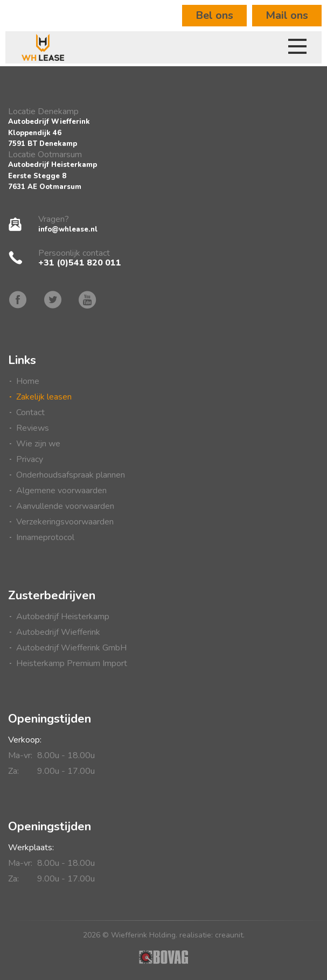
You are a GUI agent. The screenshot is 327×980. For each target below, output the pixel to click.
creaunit (229, 935)
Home (28, 381)
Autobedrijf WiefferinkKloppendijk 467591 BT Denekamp (49, 133)
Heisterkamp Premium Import (72, 663)
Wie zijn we (38, 444)
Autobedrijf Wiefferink (58, 632)
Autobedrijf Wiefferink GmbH (71, 648)
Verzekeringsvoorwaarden (65, 522)
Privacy (30, 459)
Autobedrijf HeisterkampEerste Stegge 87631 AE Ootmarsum (53, 176)
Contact (30, 412)
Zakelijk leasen (44, 397)
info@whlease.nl (68, 229)
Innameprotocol (45, 537)
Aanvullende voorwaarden (65, 506)
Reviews (33, 428)
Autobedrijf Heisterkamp (63, 617)
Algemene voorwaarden (61, 491)
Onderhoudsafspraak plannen (71, 475)
